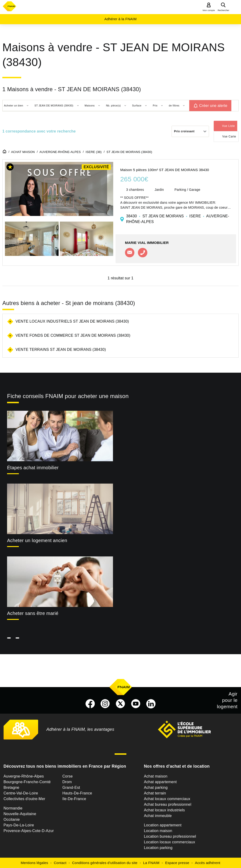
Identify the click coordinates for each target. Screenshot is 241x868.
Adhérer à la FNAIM (120, 19)
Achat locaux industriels (164, 810)
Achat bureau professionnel (167, 804)
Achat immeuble (158, 816)
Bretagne (11, 788)
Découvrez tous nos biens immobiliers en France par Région (65, 766)
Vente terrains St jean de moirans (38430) (61, 350)
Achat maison (156, 776)
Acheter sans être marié (33, 613)
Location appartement (163, 825)
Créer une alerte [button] (213, 106)
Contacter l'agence (130, 253)
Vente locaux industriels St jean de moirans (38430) (72, 321)
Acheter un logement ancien (37, 540)
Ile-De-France (74, 799)
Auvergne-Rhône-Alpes (24, 776)
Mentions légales (34, 863)
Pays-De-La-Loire (19, 825)
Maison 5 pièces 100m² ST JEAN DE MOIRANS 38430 (165, 170)
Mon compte (209, 10)
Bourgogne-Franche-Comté (27, 782)
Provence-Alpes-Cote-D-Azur (29, 831)
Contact (60, 863)
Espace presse (177, 863)
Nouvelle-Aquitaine (20, 814)
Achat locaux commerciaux (167, 799)
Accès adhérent (208, 863)
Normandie (13, 808)
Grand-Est (71, 788)
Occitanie (12, 819)
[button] (10, 168)
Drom (67, 782)
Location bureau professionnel (170, 836)
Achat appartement (160, 782)
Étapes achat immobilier (33, 468)
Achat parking (156, 788)
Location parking (158, 848)
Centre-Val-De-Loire (21, 793)
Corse (68, 776)
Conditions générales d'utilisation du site (105, 863)
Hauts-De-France (77, 793)
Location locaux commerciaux (169, 842)
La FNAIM (151, 863)
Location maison (158, 831)
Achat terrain (155, 793)
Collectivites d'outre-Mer (24, 799)
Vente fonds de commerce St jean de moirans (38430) (73, 335)
